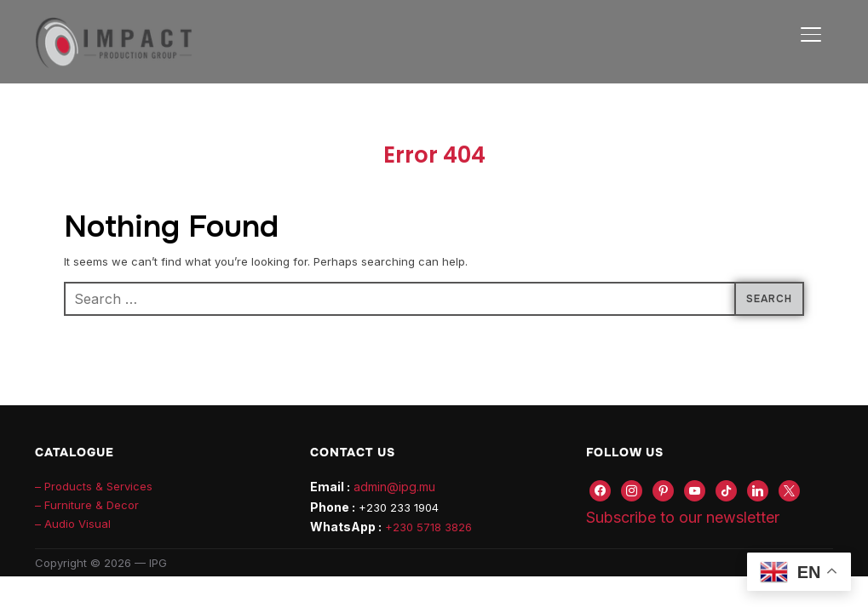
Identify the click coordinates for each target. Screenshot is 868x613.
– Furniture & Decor (87, 505)
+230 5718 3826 (428, 527)
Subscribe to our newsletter (683, 517)
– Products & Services (94, 486)
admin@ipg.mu (394, 487)
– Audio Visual (73, 524)
